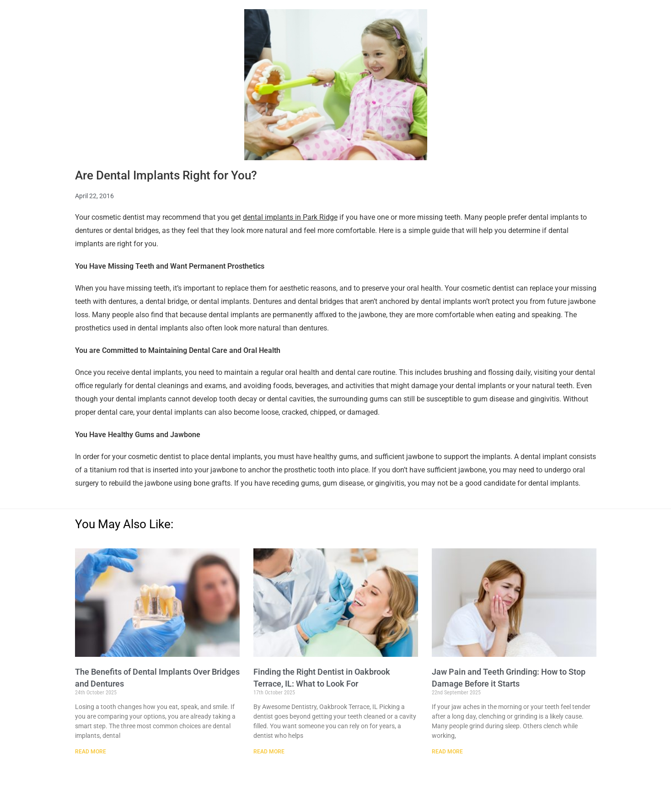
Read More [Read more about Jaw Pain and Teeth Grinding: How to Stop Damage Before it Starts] (447, 752)
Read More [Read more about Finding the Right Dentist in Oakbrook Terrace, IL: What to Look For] (269, 752)
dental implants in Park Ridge (290, 217)
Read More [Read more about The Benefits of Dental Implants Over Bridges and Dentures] (91, 752)
